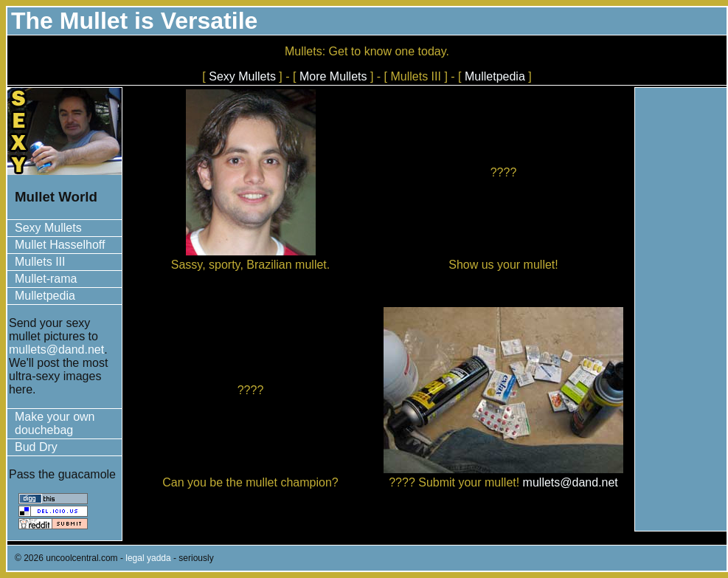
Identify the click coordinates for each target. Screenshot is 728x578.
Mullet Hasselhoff (60, 245)
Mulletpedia (495, 76)
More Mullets (333, 76)
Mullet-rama (46, 279)
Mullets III (40, 262)
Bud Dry (36, 447)
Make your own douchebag (55, 423)
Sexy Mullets (242, 76)
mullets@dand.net (56, 350)
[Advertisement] (681, 309)
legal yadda (148, 558)
